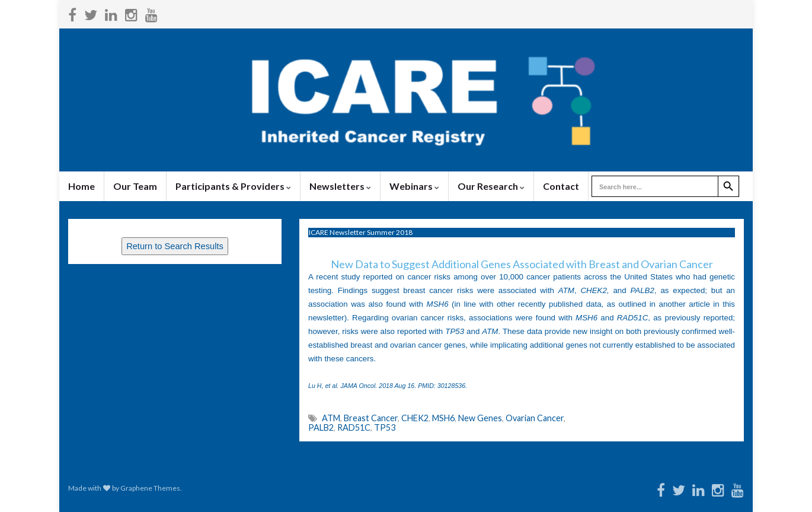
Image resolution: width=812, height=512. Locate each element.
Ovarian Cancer (535, 418)
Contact (561, 186)
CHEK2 (415, 418)
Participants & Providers (233, 186)
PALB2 (321, 427)
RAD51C (354, 427)
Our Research (491, 186)
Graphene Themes (150, 488)
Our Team (135, 186)
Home (81, 186)
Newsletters (340, 186)
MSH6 (443, 418)
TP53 (385, 427)
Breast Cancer (371, 418)
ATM (331, 418)
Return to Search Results (175, 246)
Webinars (414, 186)
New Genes (480, 418)
